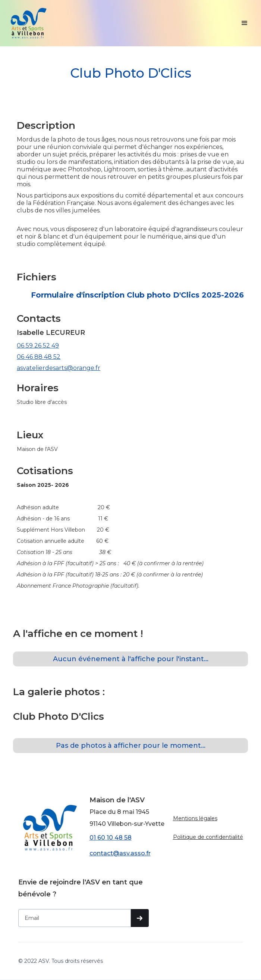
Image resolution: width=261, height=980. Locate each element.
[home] (28, 23)
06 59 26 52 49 (38, 346)
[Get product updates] (75, 918)
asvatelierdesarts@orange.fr (59, 368)
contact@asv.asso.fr (120, 853)
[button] (245, 23)
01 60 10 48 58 (111, 838)
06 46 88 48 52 (39, 357)
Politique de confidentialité (208, 837)
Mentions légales (195, 818)
